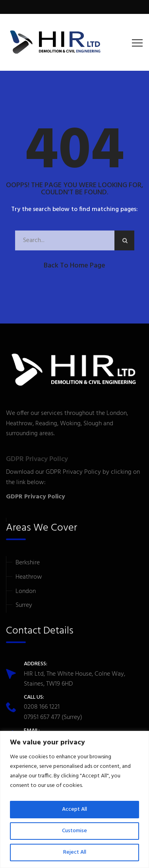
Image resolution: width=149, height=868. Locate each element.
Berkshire (28, 563)
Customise (74, 831)
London (26, 591)
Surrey (24, 605)
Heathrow (29, 577)
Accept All (74, 809)
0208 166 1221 (42, 707)
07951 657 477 (42, 717)
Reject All (75, 852)
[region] (74, 799)
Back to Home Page (74, 266)
